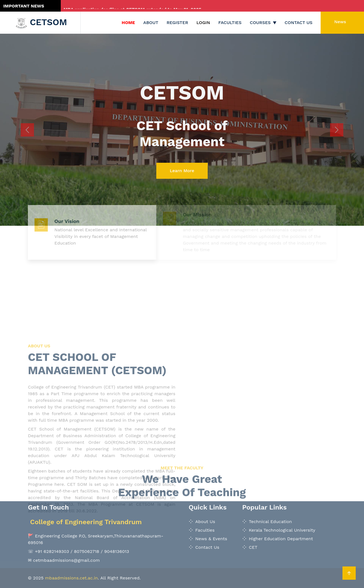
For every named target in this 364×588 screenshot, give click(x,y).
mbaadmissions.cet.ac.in (71, 578)
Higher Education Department (281, 539)
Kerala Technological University (282, 530)
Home (128, 23)
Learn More (182, 171)
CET (253, 547)
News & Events (211, 539)
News (340, 22)
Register (177, 23)
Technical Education (270, 522)
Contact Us (299, 23)
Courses (260, 23)
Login (203, 23)
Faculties (230, 23)
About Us (205, 522)
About (151, 23)
